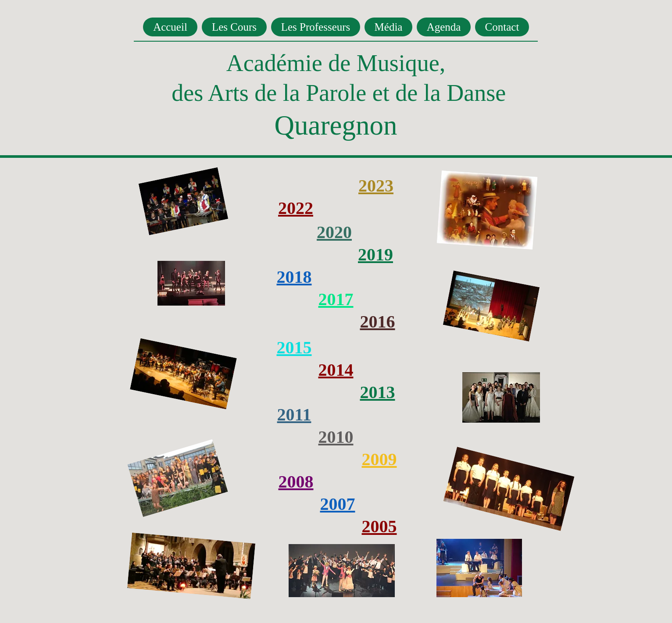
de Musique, (384, 63)
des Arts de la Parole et (281, 93)
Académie (274, 63)
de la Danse (450, 93)
